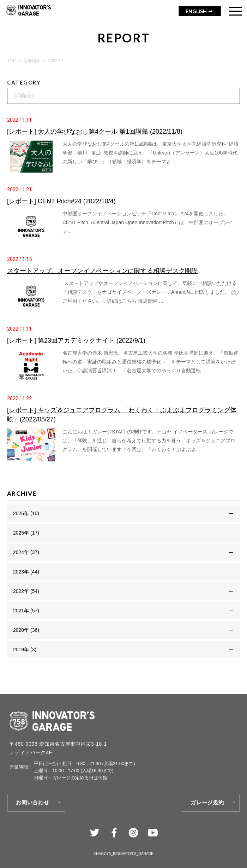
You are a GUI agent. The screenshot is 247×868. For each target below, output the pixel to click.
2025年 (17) (26, 533)
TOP (11, 61)
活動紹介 (32, 61)
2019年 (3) (25, 649)
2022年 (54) (26, 591)
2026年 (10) (26, 513)
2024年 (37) (26, 552)
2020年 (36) (26, 630)
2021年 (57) (26, 611)
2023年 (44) (26, 572)
